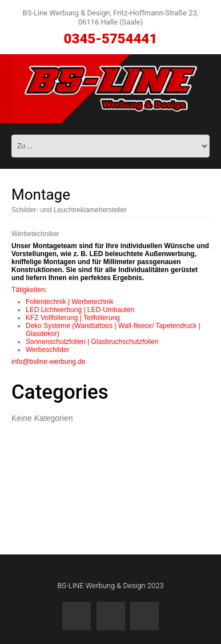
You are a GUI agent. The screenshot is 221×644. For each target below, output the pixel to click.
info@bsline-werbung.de (49, 362)
